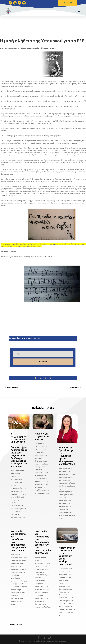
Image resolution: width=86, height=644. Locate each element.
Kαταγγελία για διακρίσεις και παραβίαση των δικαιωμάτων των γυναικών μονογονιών (19, 541)
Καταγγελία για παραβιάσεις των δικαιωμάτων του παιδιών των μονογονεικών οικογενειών (43, 542)
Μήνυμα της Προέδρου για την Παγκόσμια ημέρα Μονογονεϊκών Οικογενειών (67, 456)
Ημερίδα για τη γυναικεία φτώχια (42, 436)
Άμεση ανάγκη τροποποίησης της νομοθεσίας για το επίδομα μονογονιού (67, 556)
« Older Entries (15, 624)
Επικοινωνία (68, 3)
